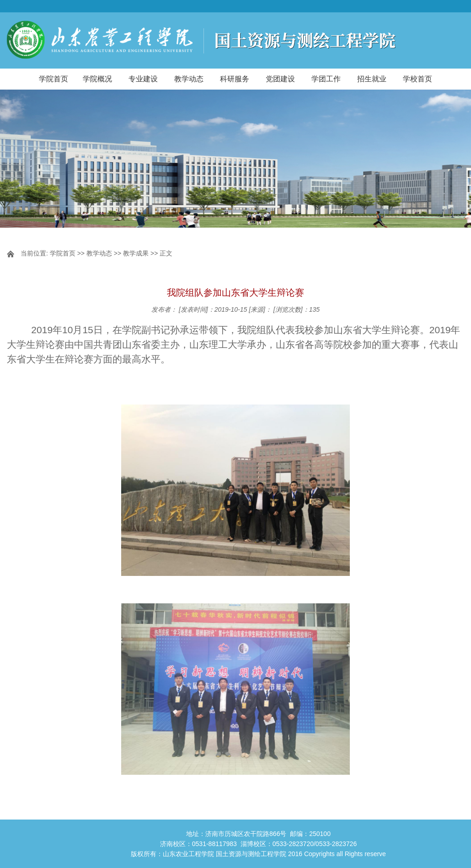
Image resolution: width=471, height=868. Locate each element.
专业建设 (143, 79)
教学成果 (136, 253)
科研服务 (235, 79)
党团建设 (280, 79)
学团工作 (326, 79)
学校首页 (417, 79)
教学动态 (189, 79)
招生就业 (372, 79)
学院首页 (54, 79)
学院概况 (97, 79)
